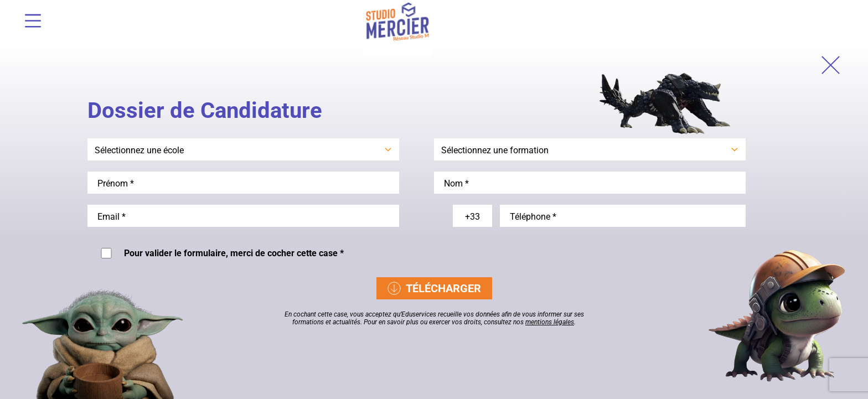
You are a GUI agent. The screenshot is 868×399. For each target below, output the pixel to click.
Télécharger (434, 288)
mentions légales (550, 322)
